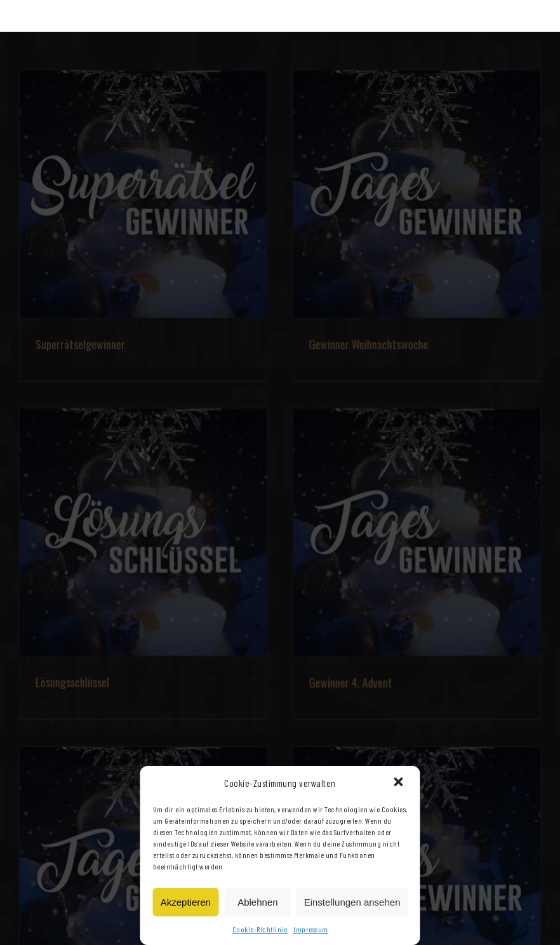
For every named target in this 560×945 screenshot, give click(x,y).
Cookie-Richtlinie (260, 929)
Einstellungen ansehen (352, 902)
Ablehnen (257, 902)
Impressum (311, 929)
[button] (400, 783)
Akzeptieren (186, 902)
